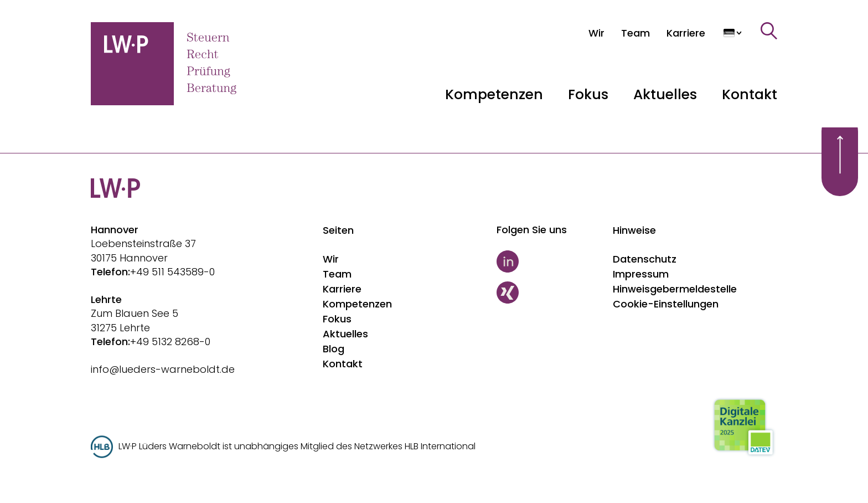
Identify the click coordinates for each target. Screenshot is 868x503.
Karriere (342, 289)
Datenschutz (645, 259)
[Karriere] (686, 33)
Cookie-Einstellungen (666, 304)
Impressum (641, 274)
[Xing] (550, 292)
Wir (331, 259)
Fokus (337, 319)
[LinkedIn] (550, 261)
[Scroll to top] (840, 155)
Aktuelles (345, 334)
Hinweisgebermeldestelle (675, 289)
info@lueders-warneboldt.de (163, 369)
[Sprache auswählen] (733, 33)
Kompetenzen (357, 304)
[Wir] (596, 33)
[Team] (635, 33)
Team (337, 274)
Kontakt (750, 94)
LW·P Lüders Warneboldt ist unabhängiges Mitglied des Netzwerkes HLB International (297, 446)
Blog (334, 349)
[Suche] (769, 31)
